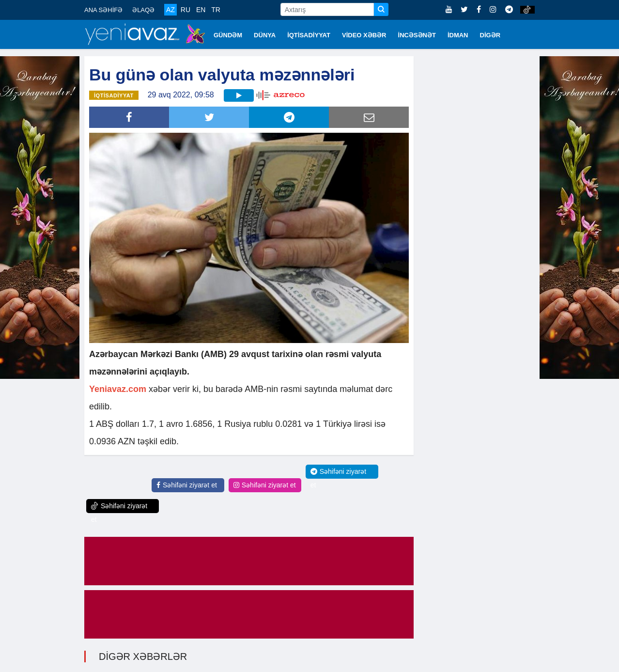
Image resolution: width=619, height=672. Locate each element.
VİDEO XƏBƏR (364, 35)
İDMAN (458, 35)
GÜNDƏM (228, 35)
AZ (170, 10)
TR (216, 10)
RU (186, 10)
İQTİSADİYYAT (309, 35)
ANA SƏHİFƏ (103, 10)
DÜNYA (265, 35)
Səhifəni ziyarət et (187, 485)
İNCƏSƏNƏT (417, 35)
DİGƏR (490, 35)
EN (201, 10)
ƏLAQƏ (143, 10)
